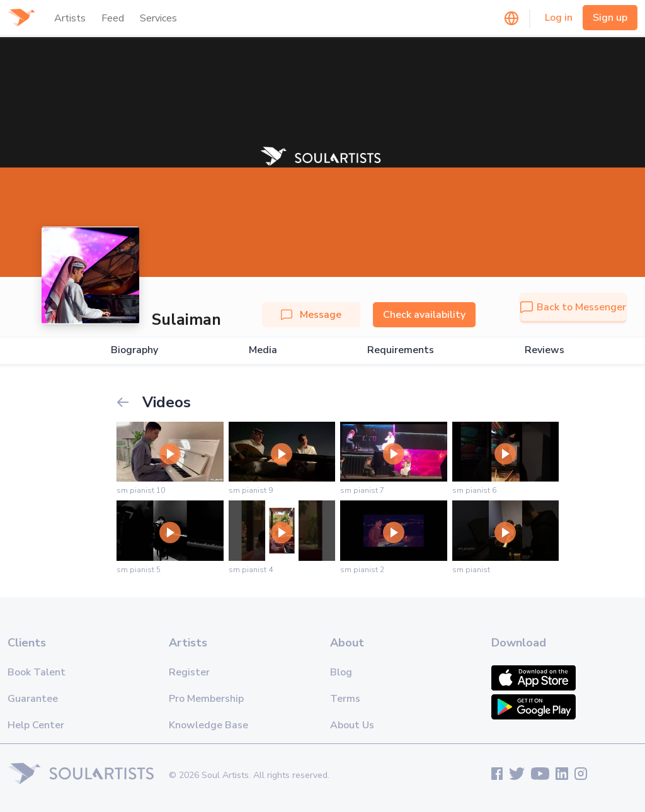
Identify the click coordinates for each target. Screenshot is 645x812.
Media (263, 350)
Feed (113, 18)
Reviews (545, 350)
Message (311, 315)
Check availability (424, 315)
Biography (134, 350)
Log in (559, 18)
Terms (345, 699)
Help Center (36, 725)
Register (189, 672)
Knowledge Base (208, 725)
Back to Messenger (573, 307)
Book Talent (37, 672)
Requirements (401, 350)
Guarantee (33, 699)
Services (158, 18)
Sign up (610, 18)
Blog (341, 672)
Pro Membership (206, 699)
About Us (352, 725)
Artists (70, 18)
